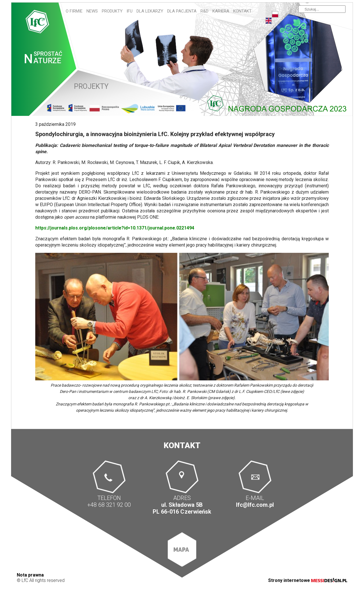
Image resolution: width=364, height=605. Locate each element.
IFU (130, 11)
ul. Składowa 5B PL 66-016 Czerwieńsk (182, 508)
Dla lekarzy (150, 11)
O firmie (74, 11)
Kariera (221, 11)
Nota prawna (30, 575)
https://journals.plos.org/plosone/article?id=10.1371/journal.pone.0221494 (115, 228)
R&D (204, 11)
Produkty (112, 11)
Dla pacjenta (182, 11)
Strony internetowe (308, 580)
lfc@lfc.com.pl (255, 505)
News (92, 11)
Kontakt (242, 11)
